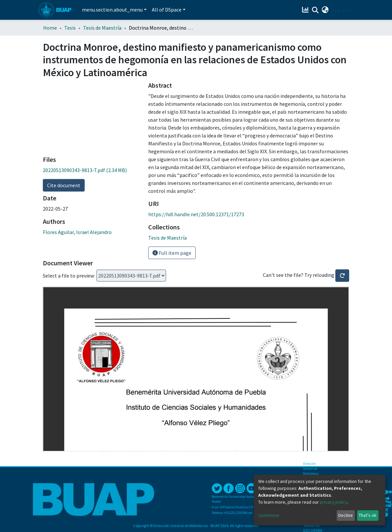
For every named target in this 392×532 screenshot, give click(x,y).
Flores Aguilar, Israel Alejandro (77, 232)
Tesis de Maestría (102, 28)
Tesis (70, 28)
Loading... (131, 276)
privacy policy (334, 502)
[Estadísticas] (306, 10)
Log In (339, 10)
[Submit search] (315, 10)
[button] (325, 10)
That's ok (368, 515)
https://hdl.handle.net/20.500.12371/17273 (196, 214)
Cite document (64, 185)
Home (50, 28)
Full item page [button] (172, 253)
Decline (346, 515)
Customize (269, 515)
